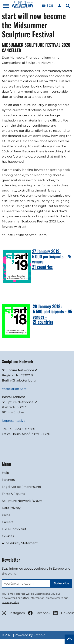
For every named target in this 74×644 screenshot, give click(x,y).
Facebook (39, 613)
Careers (8, 522)
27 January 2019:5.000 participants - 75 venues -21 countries (52, 259)
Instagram (13, 613)
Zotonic (39, 635)
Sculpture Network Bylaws (22, 501)
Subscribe (62, 583)
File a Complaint (14, 529)
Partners (8, 480)
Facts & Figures (13, 494)
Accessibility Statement (20, 543)
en (44, 6)
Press (6, 515)
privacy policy (10, 602)
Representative (14, 421)
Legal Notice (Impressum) (21, 487)
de (51, 6)
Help (5, 473)
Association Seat (14, 389)
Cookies (8, 536)
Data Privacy (11, 508)
